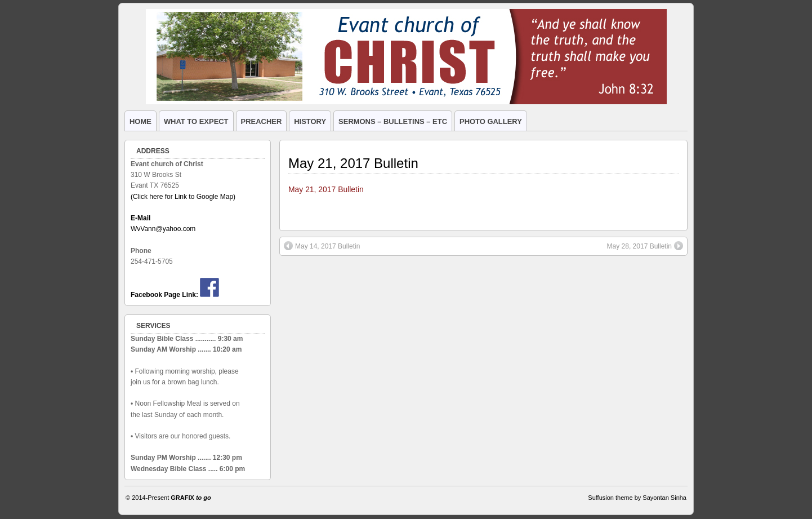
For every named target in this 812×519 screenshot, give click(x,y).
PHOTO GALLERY (491, 121)
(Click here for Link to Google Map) (183, 197)
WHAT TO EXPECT (196, 121)
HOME (140, 121)
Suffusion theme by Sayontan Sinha (637, 498)
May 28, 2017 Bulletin (645, 246)
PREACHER (262, 121)
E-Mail (140, 218)
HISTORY (310, 121)
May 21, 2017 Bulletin (353, 163)
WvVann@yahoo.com (163, 229)
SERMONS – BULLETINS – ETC (393, 121)
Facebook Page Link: (164, 295)
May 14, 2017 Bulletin (322, 246)
